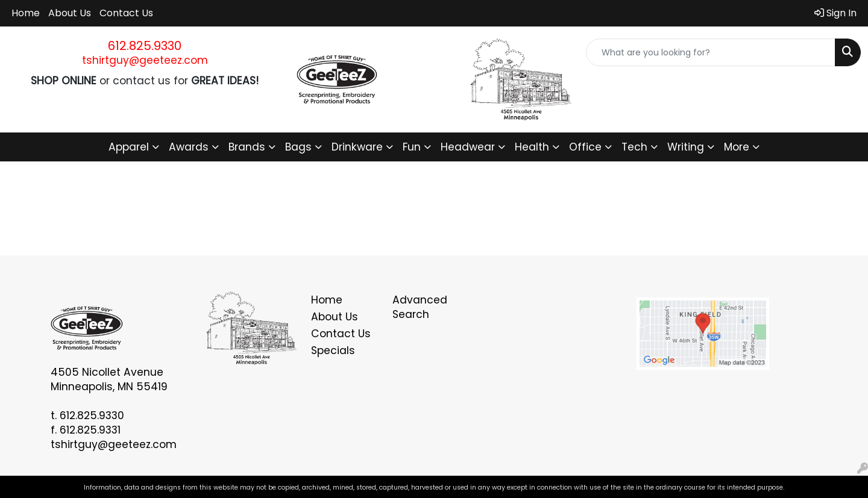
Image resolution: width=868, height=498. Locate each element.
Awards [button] (189, 147)
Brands (247, 147)
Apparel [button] (129, 147)
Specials (333, 350)
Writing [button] (686, 147)
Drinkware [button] (357, 147)
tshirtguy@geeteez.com (145, 60)
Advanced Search (420, 307)
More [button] (737, 147)
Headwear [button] (468, 147)
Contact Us (126, 13)
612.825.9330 (145, 46)
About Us (70, 13)
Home (26, 13)
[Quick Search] (711, 52)
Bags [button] (298, 147)
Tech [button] (634, 147)
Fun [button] (412, 147)
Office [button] (585, 147)
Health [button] (532, 147)
